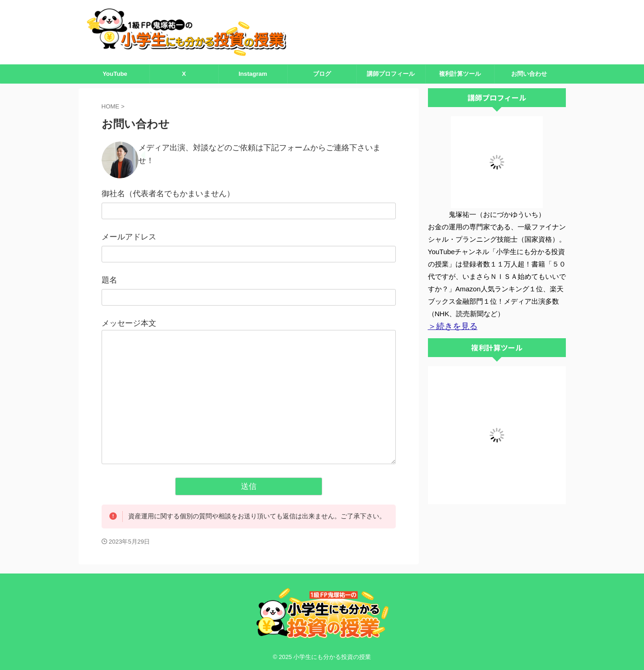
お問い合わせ (529, 74)
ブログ (322, 74)
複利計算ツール (460, 74)
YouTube (115, 74)
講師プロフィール (391, 74)
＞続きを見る (449, 326)
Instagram (253, 74)
